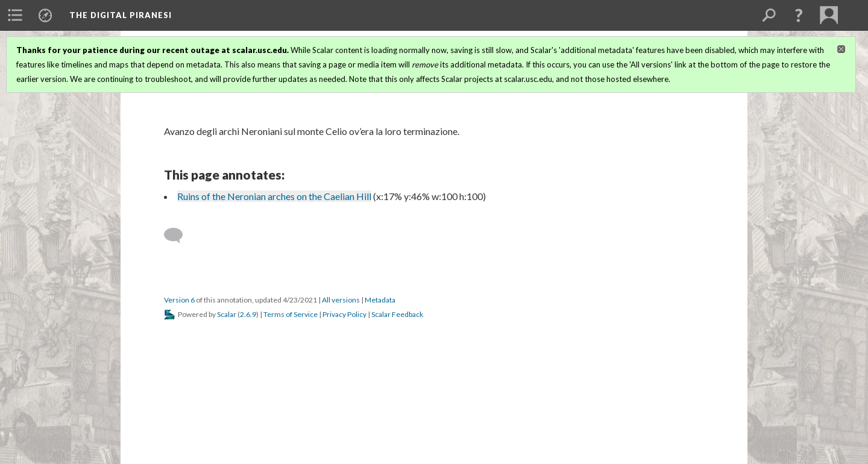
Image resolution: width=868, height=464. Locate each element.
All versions (341, 300)
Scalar (227, 314)
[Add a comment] (179, 236)
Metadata (380, 300)
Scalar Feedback (397, 314)
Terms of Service (291, 314)
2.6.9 (248, 314)
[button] (799, 15)
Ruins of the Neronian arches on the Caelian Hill (274, 196)
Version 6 (179, 300)
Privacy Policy (344, 314)
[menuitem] (15, 15)
